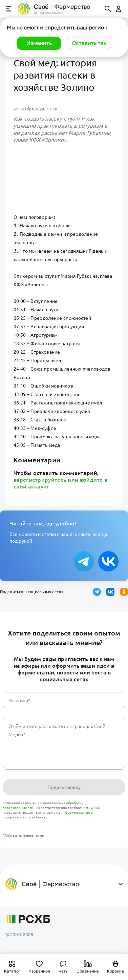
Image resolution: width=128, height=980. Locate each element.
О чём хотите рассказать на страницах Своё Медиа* (57, 730)
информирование (76, 812)
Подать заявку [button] (64, 787)
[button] (39, 43)
